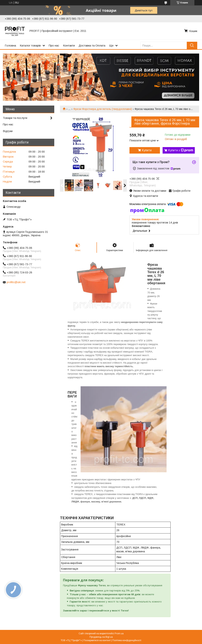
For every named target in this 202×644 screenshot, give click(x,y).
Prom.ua (119, 634)
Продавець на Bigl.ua (101, 637)
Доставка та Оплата (92, 45)
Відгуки (8, 131)
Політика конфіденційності (127, 640)
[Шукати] (192, 45)
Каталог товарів (30, 45)
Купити (147, 150)
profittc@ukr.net (16, 282)
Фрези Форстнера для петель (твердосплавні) (103, 109)
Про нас (54, 45)
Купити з (181, 150)
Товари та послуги (15, 118)
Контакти (69, 45)
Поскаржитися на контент (97, 640)
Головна (10, 45)
